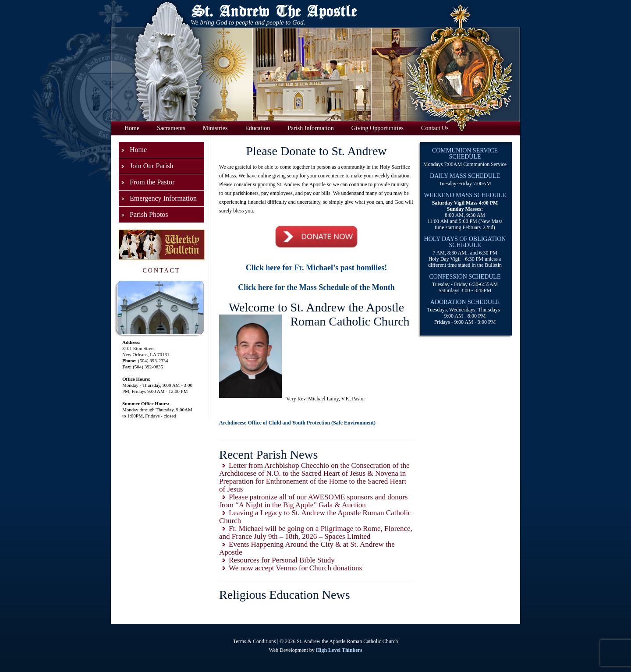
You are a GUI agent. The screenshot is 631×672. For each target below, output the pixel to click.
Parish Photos (149, 214)
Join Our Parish (152, 166)
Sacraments (171, 128)
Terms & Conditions (255, 641)
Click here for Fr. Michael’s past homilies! (316, 268)
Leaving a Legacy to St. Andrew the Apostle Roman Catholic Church (315, 517)
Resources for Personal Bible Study (282, 560)
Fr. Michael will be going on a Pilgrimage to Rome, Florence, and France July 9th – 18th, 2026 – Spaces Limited (316, 532)
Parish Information (310, 128)
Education (258, 128)
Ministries (215, 128)
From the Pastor (152, 182)
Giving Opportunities (378, 128)
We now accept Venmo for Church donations (295, 568)
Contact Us (435, 128)
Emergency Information (163, 198)
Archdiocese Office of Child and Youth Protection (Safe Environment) (297, 423)
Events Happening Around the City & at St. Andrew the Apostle (307, 548)
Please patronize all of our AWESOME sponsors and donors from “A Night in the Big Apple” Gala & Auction (313, 501)
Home (132, 128)
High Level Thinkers (339, 650)
